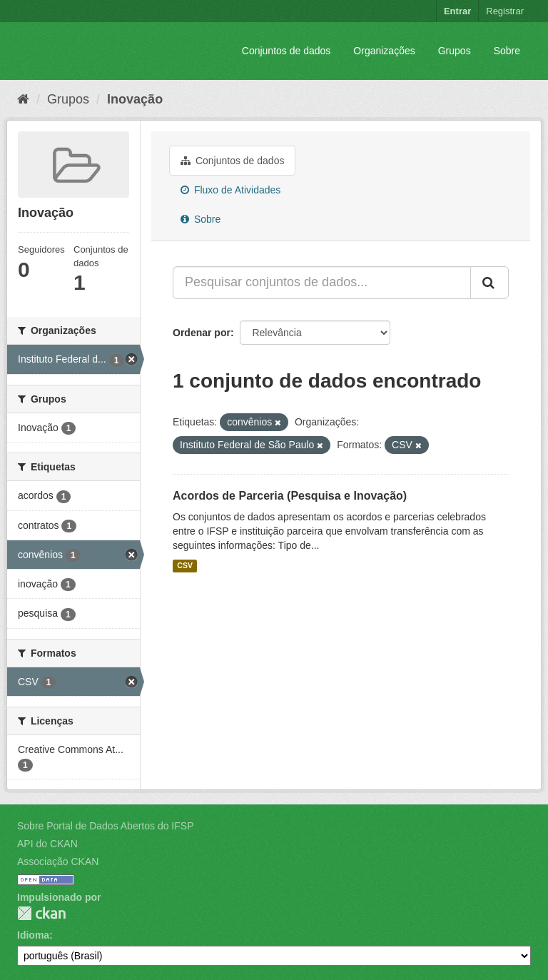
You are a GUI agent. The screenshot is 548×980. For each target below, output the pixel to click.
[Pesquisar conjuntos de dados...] (322, 283)
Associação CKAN (58, 862)
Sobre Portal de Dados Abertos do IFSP (105, 826)
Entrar (457, 11)
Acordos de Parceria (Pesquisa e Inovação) (290, 496)
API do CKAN (47, 844)
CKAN (41, 913)
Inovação (135, 99)
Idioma (33, 935)
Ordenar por (202, 333)
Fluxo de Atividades (230, 190)
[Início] (23, 99)
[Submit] (489, 283)
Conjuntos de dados (286, 51)
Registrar (505, 11)
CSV (185, 566)
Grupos (455, 51)
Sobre (507, 51)
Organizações (384, 51)
